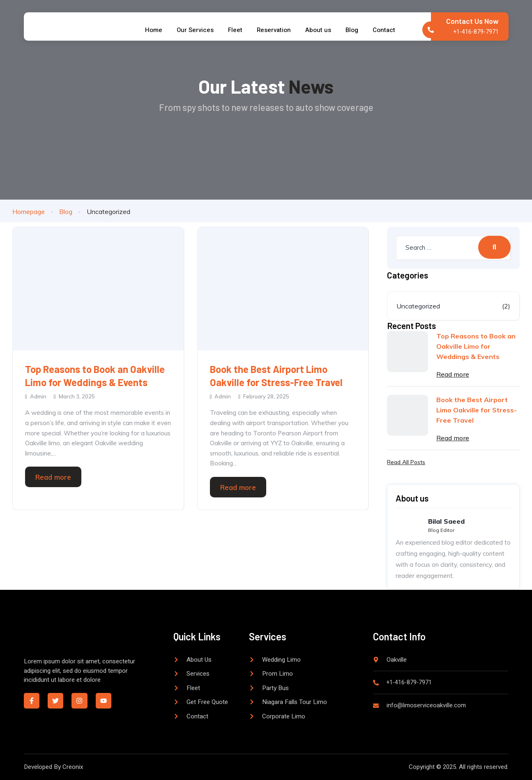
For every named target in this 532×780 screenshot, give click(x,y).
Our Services (192, 30)
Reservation (275, 30)
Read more (53, 477)
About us (321, 30)
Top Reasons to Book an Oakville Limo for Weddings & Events (95, 376)
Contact (391, 30)
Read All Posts (406, 462)
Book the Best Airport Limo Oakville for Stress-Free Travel (276, 376)
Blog (357, 30)
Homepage (29, 212)
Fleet (234, 30)
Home (149, 30)
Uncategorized (418, 306)
